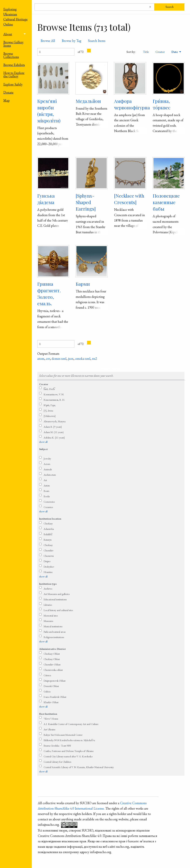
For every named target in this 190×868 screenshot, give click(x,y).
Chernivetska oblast (53, 670)
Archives (48, 589)
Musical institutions (53, 626)
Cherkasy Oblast (52, 654)
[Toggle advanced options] (150, 7)
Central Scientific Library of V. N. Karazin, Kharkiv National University (79, 767)
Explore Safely (13, 84)
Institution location (50, 519)
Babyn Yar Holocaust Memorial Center (63, 735)
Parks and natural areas (55, 632)
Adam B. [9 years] (53, 427)
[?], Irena (48, 411)
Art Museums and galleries (57, 594)
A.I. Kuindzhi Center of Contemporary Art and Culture (71, 724)
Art (45, 480)
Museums (48, 621)
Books (47, 496)
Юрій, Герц (49, 405)
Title (146, 52)
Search (169, 7)
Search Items (97, 41)
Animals (48, 469)
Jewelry (47, 459)
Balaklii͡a (48, 534)
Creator (160, 52)
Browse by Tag (72, 41)
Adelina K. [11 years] (54, 438)
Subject (43, 449)
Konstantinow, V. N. (54, 394)
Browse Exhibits (14, 65)
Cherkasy (48, 523)
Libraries (48, 605)
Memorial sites (51, 616)
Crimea (47, 675)
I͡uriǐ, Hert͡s (49, 389)
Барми (83, 284)
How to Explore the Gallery (14, 75)
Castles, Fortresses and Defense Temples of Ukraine (69, 751)
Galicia (47, 691)
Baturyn (48, 540)
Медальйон (88, 101)
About (8, 34)
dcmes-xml (59, 359)
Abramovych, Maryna (55, 421)
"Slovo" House (51, 719)
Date (175, 52)
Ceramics (48, 507)
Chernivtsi (49, 556)
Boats (46, 491)
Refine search (111, 368)
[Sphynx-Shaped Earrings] (86, 202)
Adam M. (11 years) (54, 432)
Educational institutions (55, 599)
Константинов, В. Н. (54, 400)
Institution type (48, 584)
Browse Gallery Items (13, 44)
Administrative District (52, 649)
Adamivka (49, 529)
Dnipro (47, 561)
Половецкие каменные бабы (166, 202)
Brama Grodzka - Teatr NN (57, 746)
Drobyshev (49, 567)
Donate (8, 92)
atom (41, 359)
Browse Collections (11, 55)
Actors (47, 464)
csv (48, 359)
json (71, 359)
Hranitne (48, 572)
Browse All (48, 41)
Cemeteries (49, 502)
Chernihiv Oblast (52, 664)
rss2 (95, 359)
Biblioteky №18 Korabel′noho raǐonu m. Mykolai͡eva (69, 740)
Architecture (50, 475)
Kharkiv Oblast (51, 702)
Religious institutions (54, 637)
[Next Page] (89, 51)
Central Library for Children (57, 762)
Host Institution (48, 714)
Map (6, 100)
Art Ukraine (50, 729)
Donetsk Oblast (51, 686)
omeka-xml (83, 359)
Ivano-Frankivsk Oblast (55, 697)
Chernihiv (49, 550)
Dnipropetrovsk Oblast (55, 681)
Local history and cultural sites (58, 610)
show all (43, 442)
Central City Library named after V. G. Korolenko (68, 756)
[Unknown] (50, 416)
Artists (47, 486)
